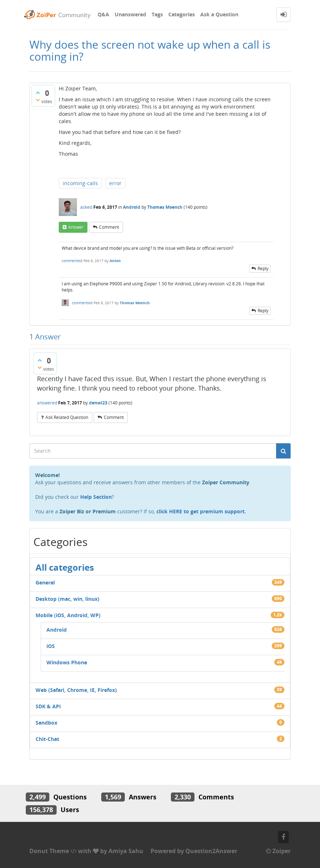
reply (263, 268)
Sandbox (46, 723)
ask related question (67, 417)
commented (72, 261)
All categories (65, 567)
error (115, 183)
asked (86, 207)
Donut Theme (49, 851)
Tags (157, 14)
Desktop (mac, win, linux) (67, 599)
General (45, 582)
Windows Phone (67, 662)
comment (109, 227)
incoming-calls (80, 183)
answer (76, 227)
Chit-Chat (47, 739)
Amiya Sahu (126, 851)
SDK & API (48, 706)
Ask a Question (219, 14)
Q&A (103, 14)
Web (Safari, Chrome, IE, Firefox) (76, 690)
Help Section (96, 497)
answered (47, 403)
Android (132, 207)
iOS (51, 646)
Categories (182, 14)
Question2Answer (211, 851)
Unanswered (130, 14)
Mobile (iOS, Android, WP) (68, 615)
